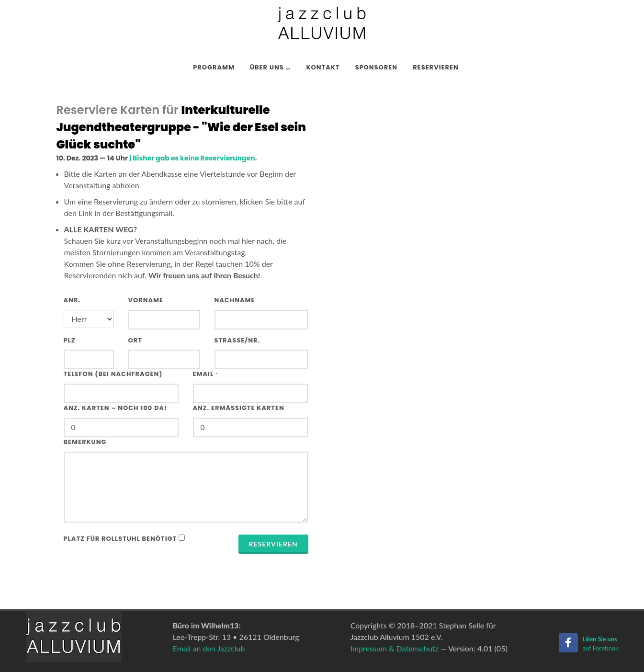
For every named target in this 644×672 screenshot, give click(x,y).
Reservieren (273, 544)
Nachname (235, 300)
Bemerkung (85, 442)
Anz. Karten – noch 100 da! (116, 408)
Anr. (72, 300)
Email (206, 374)
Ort (135, 340)
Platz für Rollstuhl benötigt (120, 539)
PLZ (70, 340)
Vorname (146, 300)
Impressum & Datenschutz (395, 648)
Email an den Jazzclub (209, 648)
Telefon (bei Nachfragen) (113, 374)
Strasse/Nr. (237, 340)
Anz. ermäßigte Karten (239, 408)
